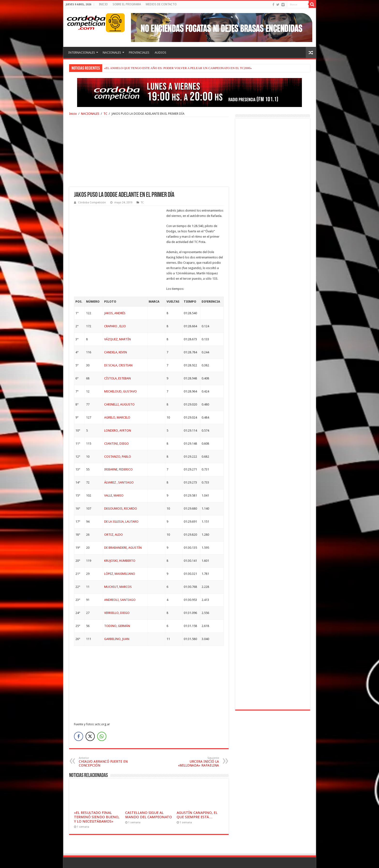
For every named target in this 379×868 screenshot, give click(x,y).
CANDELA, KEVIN (116, 336)
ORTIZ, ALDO (113, 518)
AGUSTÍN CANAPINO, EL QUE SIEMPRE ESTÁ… (197, 799)
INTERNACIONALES (82, 53)
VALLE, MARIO (114, 479)
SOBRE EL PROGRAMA (127, 4)
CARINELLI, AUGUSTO (119, 388)
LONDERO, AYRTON (118, 414)
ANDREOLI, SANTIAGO (120, 584)
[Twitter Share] (90, 720)
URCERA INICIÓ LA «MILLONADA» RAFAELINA (194, 746)
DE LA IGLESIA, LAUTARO (121, 505)
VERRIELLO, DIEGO (117, 597)
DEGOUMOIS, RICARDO (121, 492)
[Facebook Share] (79, 720)
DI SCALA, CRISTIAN (118, 349)
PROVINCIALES (139, 53)
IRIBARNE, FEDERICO (118, 453)
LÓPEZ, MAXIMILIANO (120, 558)
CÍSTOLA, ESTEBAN (117, 362)
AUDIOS (160, 53)
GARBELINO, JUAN (117, 623)
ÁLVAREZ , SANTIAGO (119, 466)
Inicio (73, 114)
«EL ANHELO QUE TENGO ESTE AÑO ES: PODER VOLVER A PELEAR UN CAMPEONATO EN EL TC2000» (178, 68)
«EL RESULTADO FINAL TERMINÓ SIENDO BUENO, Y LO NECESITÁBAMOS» (97, 801)
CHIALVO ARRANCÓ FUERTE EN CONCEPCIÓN (104, 746)
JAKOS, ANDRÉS (115, 297)
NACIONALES (112, 53)
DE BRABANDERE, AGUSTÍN (123, 531)
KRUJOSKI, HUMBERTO (120, 544)
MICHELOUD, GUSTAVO (120, 375)
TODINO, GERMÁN (117, 610)
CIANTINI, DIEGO (117, 427)
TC (105, 114)
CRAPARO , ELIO (115, 310)
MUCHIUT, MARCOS (118, 571)
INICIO (103, 4)
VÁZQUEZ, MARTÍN (117, 323)
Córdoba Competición (92, 203)
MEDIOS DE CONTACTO (161, 4)
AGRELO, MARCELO (117, 401)
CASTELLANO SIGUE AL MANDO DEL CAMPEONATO (149, 799)
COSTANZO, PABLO (118, 440)
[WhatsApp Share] (102, 720)
